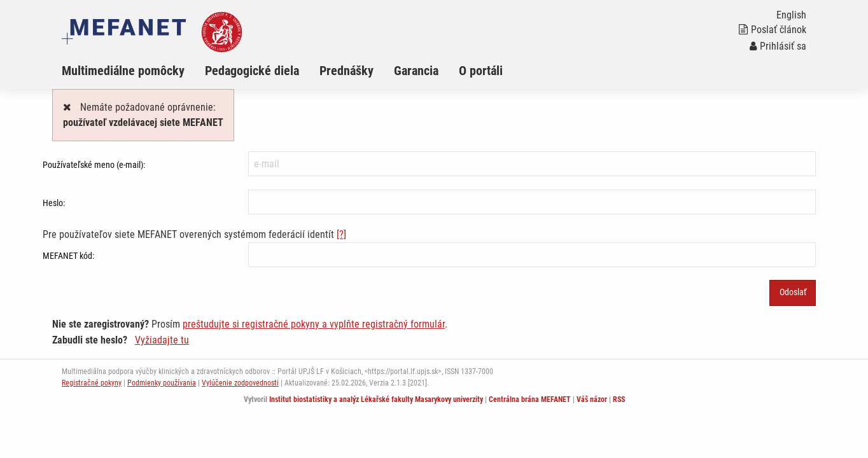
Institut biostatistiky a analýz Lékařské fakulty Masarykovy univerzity (376, 399)
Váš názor (592, 399)
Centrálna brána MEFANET (530, 399)
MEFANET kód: (68, 256)
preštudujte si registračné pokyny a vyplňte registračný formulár (314, 324)
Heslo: (54, 203)
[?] (341, 234)
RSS (619, 399)
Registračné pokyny (92, 383)
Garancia (416, 71)
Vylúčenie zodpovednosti (240, 383)
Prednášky (346, 71)
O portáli (481, 71)
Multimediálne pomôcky (123, 71)
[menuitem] (133, 71)
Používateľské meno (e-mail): (94, 165)
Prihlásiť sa (778, 46)
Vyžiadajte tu (162, 340)
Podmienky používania (162, 383)
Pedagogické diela (252, 71)
